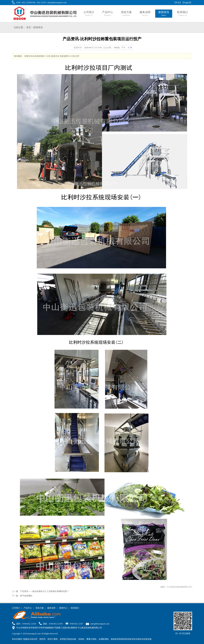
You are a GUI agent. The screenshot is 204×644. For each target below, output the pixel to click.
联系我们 (182, 14)
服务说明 (145, 14)
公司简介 (89, 14)
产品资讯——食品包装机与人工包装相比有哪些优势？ (45, 591)
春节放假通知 (26, 596)
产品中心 (108, 14)
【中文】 (178, 3)
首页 (29, 27)
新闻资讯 (164, 14)
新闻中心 (63, 608)
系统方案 (126, 14)
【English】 (187, 3)
